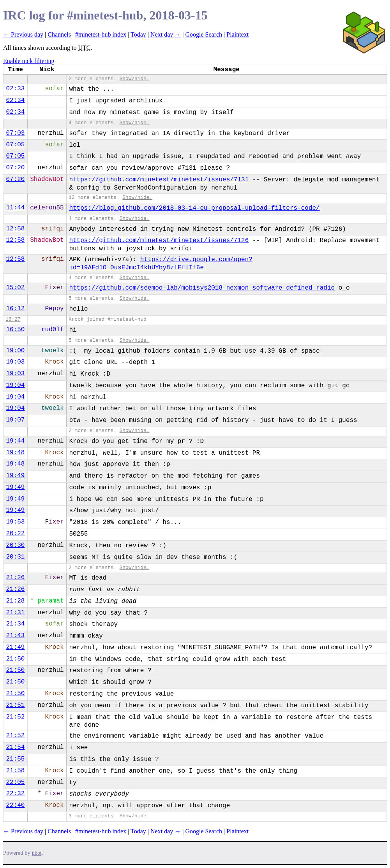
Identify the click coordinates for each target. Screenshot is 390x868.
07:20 (15, 168)
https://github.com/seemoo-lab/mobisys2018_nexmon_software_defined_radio (202, 288)
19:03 (15, 362)
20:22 (15, 534)
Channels (59, 34)
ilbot (37, 853)
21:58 (15, 771)
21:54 (15, 747)
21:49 (15, 647)
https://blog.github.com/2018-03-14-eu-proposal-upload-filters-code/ (194, 208)
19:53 (15, 522)
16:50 (15, 330)
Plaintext (237, 34)
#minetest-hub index (101, 34)
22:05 (15, 782)
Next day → (166, 34)
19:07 (15, 420)
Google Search (204, 34)
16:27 (13, 319)
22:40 (15, 805)
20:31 (15, 557)
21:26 (15, 578)
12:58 (15, 229)
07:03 (15, 133)
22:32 (15, 794)
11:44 (15, 208)
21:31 (15, 613)
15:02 (15, 288)
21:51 (15, 705)
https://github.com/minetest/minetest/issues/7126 (159, 241)
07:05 (15, 145)
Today (138, 34)
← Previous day (23, 34)
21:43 (15, 636)
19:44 (15, 441)
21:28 (15, 601)
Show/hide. (135, 79)
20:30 (15, 545)
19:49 (15, 476)
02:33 (15, 89)
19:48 (15, 453)
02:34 (15, 100)
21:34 (15, 624)
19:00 (15, 351)
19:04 (15, 385)
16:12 (15, 309)
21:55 (15, 759)
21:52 (15, 717)
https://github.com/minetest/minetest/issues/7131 (159, 180)
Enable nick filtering (29, 61)
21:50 (15, 659)
